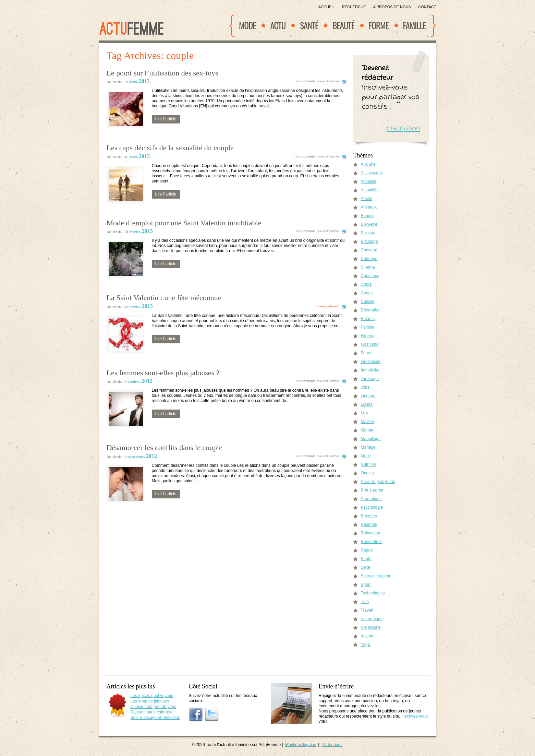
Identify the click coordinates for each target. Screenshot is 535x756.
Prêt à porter (372, 490)
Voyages (369, 636)
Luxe (365, 413)
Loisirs (367, 404)
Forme (379, 25)
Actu (278, 25)
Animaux (369, 207)
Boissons (369, 233)
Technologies (373, 593)
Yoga (366, 645)
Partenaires (332, 745)
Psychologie (372, 507)
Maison (368, 422)
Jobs (365, 387)
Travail (367, 610)
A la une (368, 164)
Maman (368, 430)
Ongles (367, 473)
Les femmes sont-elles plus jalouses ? (163, 373)
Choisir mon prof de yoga (154, 707)
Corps (366, 284)
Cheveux (369, 250)
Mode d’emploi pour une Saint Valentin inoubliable (184, 223)
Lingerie (368, 396)
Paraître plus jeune (378, 482)
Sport (366, 584)
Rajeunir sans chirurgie (152, 712)
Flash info (370, 344)
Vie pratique (372, 619)
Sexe (366, 567)
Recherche (354, 7)
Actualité (369, 181)
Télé (365, 602)
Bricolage (369, 241)
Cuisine (368, 302)
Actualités (370, 190)
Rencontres (371, 542)
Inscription (403, 128)
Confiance (370, 276)
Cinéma (368, 267)
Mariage (368, 447)
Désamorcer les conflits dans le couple (165, 447)
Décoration (371, 310)
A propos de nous (392, 7)
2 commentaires (328, 306)
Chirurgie (369, 259)
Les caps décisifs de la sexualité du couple (170, 148)
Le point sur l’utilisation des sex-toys (162, 73)
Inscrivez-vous (415, 716)
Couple (367, 293)
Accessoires (372, 173)
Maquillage (371, 439)
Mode (247, 25)
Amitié (367, 199)
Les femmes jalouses (150, 701)
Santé (309, 25)
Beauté (343, 25)
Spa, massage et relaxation (155, 718)
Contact (427, 7)
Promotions (371, 499)
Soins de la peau (376, 576)
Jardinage (370, 379)
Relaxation (371, 533)
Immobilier (370, 370)
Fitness (368, 336)
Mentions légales (301, 745)
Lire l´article (166, 119)
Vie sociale (371, 627)
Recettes (369, 516)
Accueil (327, 7)
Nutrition (369, 464)
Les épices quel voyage (152, 696)
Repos (367, 550)
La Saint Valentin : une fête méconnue (164, 298)
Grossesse (371, 362)
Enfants (368, 319)
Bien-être (369, 224)
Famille (415, 25)
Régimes (369, 524)
